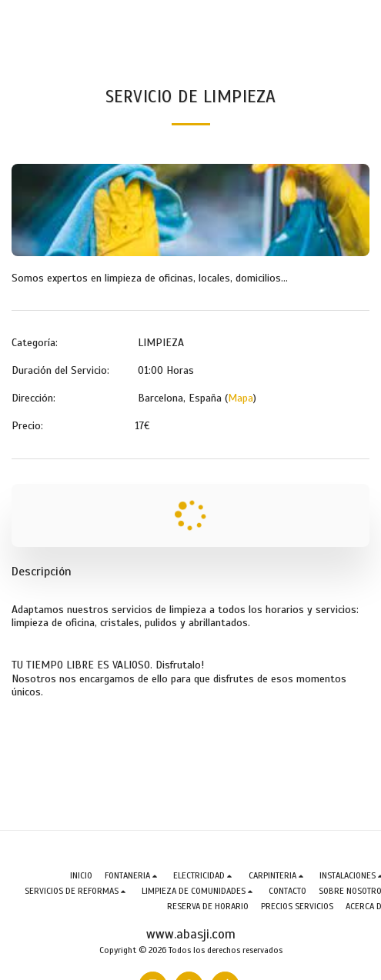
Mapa (241, 398)
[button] (133, 875)
